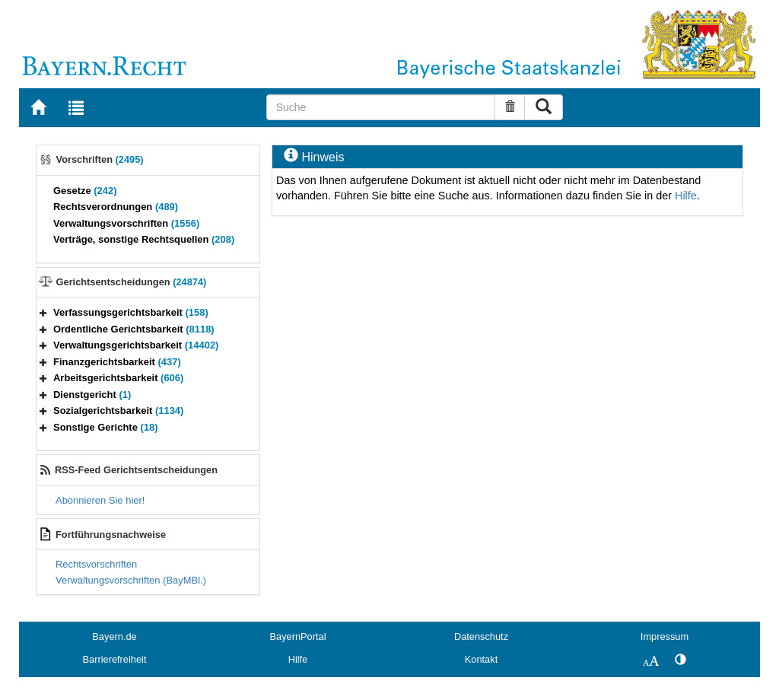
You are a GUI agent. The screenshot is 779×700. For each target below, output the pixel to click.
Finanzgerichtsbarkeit (117, 362)
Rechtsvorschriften (96, 564)
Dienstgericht (92, 395)
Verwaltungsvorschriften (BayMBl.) (131, 580)
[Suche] (381, 107)
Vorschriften (100, 159)
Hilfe (686, 196)
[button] (43, 312)
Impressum (665, 636)
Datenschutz (481, 636)
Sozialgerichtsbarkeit (118, 410)
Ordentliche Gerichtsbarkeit (134, 329)
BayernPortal (298, 636)
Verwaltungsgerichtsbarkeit (136, 345)
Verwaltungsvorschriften (126, 223)
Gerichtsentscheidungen (132, 282)
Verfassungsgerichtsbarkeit (131, 312)
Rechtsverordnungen (116, 207)
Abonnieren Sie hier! (100, 500)
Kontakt (481, 659)
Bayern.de (114, 636)
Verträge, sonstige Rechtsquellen (144, 239)
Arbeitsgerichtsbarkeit (118, 378)
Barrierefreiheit (115, 659)
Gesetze (85, 191)
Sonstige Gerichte (106, 427)
